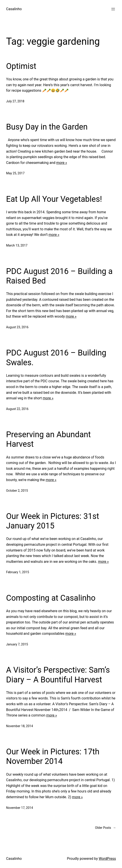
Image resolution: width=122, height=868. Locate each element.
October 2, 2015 (17, 491)
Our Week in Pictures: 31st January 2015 (53, 521)
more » (62, 163)
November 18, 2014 (20, 726)
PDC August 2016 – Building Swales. (56, 358)
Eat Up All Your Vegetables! (54, 199)
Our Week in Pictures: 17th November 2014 (53, 756)
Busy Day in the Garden (47, 127)
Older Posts (105, 828)
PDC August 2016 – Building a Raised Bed (59, 276)
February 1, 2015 (18, 572)
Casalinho (14, 9)
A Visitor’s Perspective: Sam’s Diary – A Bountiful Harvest (58, 675)
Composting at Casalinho (51, 598)
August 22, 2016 (17, 409)
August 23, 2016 (17, 327)
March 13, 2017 (17, 245)
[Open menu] (113, 9)
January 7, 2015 (17, 644)
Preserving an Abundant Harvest (48, 439)
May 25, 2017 (15, 173)
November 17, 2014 (20, 808)
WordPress (107, 859)
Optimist (21, 66)
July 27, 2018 (15, 101)
